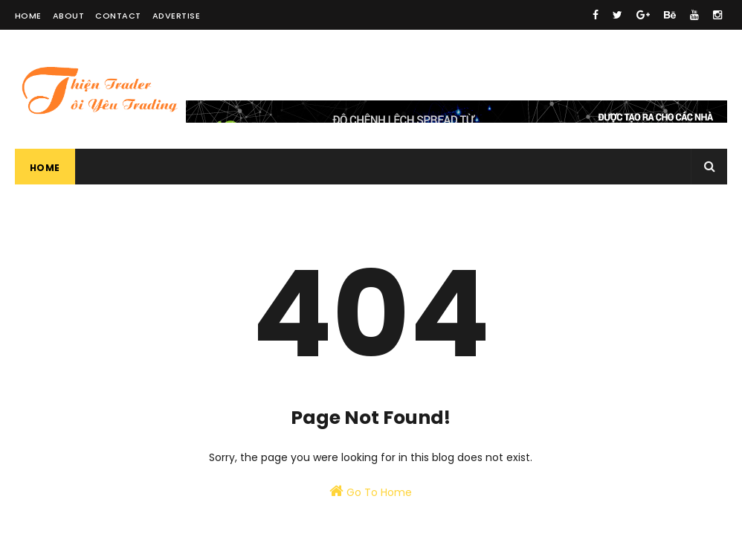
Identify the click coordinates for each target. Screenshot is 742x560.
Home (28, 16)
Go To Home (371, 492)
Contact (118, 16)
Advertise (177, 16)
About (69, 16)
